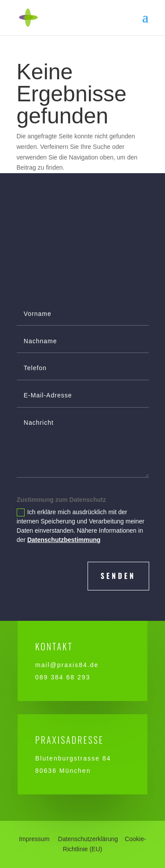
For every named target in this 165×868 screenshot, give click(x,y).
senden (118, 576)
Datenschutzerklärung (88, 839)
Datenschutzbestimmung (64, 540)
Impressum (34, 839)
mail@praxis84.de (67, 665)
